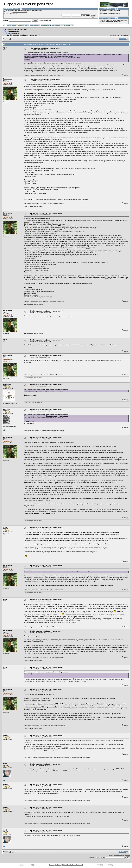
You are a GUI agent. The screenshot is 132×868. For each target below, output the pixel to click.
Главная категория (14, 31)
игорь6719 (7, 384)
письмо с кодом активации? (20, 12)
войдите (27, 11)
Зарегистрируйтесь (105, 13)
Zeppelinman (117, 22)
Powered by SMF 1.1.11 (55, 865)
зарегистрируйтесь (37, 11)
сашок (6, 735)
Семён (6, 764)
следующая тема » (124, 35)
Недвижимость (14, 33)
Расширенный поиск (45, 20)
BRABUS (6, 409)
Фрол (5, 527)
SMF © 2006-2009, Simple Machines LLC (73, 865)
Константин (8, 79)
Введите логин (116, 13)
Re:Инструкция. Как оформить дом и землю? (47, 213)
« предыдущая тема (114, 35)
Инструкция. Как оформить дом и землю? (25, 35)
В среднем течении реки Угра (16, 30)
